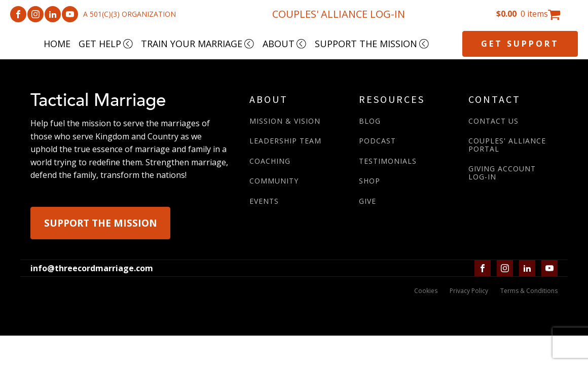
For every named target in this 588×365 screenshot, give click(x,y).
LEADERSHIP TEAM (285, 141)
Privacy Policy (469, 291)
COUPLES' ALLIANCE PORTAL (507, 145)
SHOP (370, 181)
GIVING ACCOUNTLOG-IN (502, 173)
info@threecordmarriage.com (92, 268)
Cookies (426, 291)
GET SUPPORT (520, 44)
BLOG (370, 121)
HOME (57, 44)
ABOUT (285, 44)
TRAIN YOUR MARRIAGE (198, 44)
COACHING (270, 161)
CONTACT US (493, 121)
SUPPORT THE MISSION (372, 44)
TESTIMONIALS (388, 161)
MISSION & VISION (285, 121)
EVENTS (264, 201)
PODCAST (377, 141)
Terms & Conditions (529, 291)
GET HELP (106, 44)
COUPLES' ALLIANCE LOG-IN (339, 14)
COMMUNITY (274, 181)
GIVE (367, 201)
